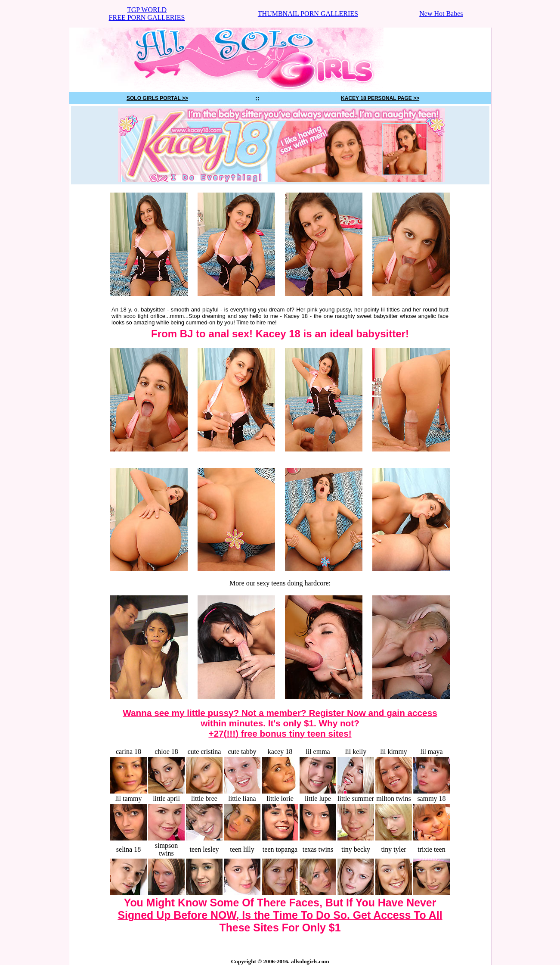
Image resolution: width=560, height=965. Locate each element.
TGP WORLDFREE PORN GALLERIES (147, 14)
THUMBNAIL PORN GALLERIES (308, 14)
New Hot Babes (441, 14)
